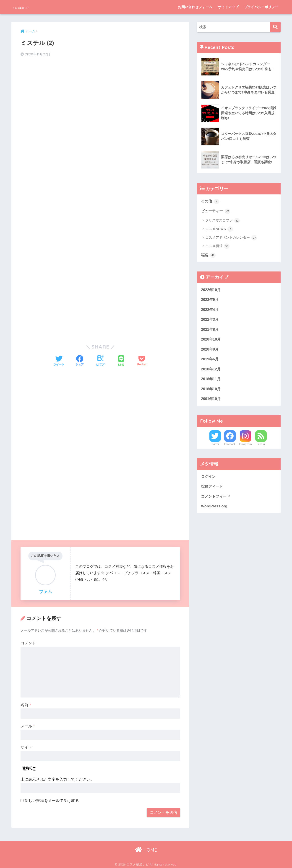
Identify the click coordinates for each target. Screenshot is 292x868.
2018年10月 (211, 392)
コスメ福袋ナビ (32, 7)
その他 (210, 201)
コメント (28, 642)
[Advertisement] (100, 97)
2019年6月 (210, 362)
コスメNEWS (219, 230)
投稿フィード (213, 491)
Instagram (245, 448)
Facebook (230, 448)
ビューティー (216, 212)
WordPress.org (215, 511)
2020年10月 (211, 342)
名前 (26, 704)
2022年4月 (210, 311)
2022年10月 (211, 291)
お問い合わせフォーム (195, 7)
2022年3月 (210, 321)
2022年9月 (210, 301)
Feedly (261, 448)
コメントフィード (216, 501)
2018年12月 (211, 372)
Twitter (215, 448)
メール (28, 725)
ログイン (209, 481)
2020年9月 (210, 352)
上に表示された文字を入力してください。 (57, 778)
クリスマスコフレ (223, 221)
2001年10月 (211, 403)
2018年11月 (211, 382)
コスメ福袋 (217, 247)
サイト (26, 746)
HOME (146, 849)
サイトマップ (228, 7)
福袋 (209, 256)
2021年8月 (210, 331)
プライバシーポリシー (261, 7)
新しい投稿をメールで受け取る (52, 800)
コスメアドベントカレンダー (231, 238)
